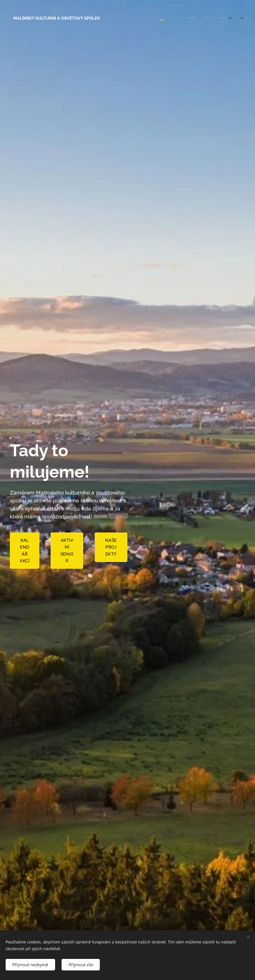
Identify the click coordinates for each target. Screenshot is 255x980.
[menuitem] (190, 18)
